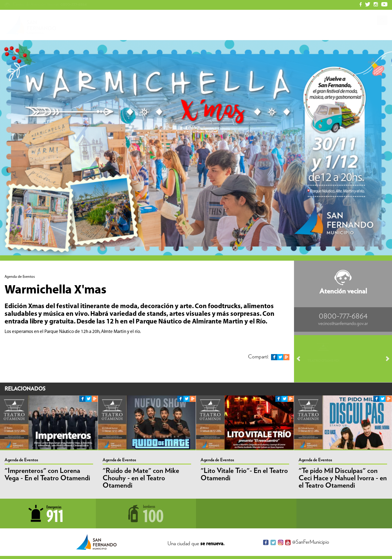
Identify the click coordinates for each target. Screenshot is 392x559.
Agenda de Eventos (21, 460)
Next (385, 359)
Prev (301, 359)
